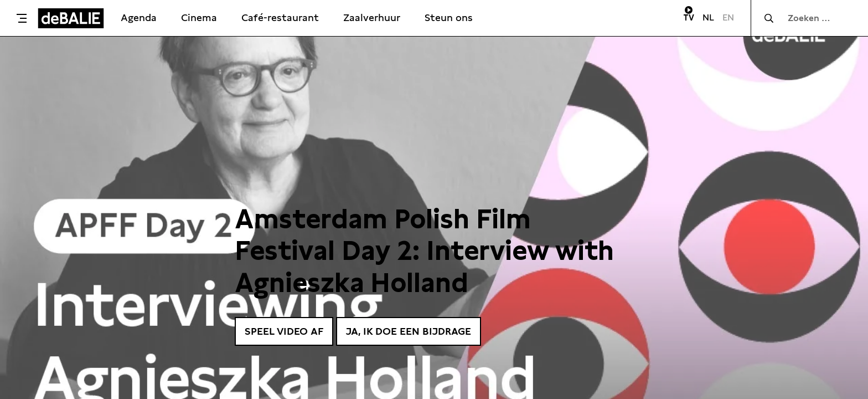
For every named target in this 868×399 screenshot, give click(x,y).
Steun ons (449, 17)
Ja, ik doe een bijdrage (409, 331)
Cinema (199, 17)
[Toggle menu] (22, 18)
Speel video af (284, 331)
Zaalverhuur (372, 17)
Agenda (139, 17)
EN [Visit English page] (728, 17)
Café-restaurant (280, 17)
